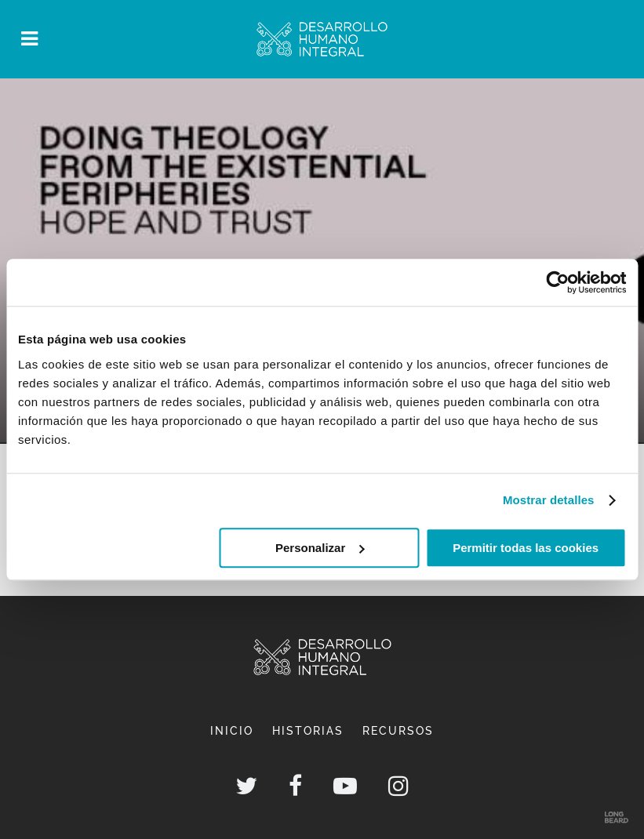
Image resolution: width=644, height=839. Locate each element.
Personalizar (320, 548)
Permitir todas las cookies (526, 548)
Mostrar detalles (549, 500)
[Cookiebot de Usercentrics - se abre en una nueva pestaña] (557, 282)
